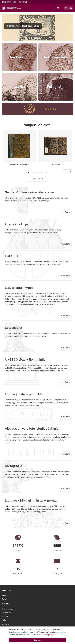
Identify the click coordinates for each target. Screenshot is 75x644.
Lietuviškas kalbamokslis (19, 164)
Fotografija (56, 87)
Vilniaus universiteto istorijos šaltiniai (32, 429)
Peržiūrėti (65, 212)
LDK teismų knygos (19, 288)
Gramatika (56, 164)
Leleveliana (14, 328)
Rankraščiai (19, 57)
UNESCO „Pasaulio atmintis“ (26, 359)
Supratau (37, 640)
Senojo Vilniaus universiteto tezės (30, 192)
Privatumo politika (47, 635)
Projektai (23, 2)
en (66, 8)
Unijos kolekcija (16, 224)
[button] (35, 38)
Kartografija (14, 466)
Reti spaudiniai (56, 57)
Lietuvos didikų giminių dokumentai (31, 500)
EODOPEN (12, 256)
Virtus (4, 620)
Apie (15, 2)
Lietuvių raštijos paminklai (24, 394)
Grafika (19, 87)
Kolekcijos (6, 2)
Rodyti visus (37, 179)
